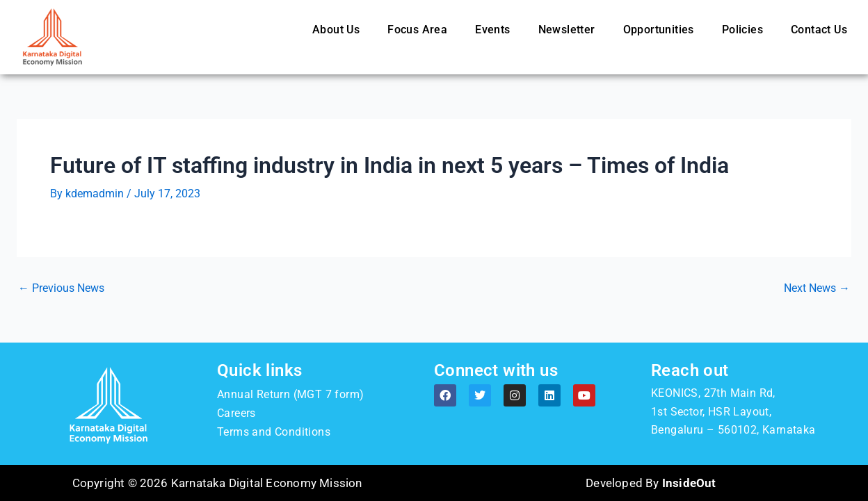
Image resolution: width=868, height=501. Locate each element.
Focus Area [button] (417, 30)
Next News (817, 288)
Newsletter (567, 30)
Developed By (651, 483)
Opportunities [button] (659, 30)
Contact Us (819, 30)
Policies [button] (742, 30)
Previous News (61, 288)
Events (492, 30)
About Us (336, 30)
